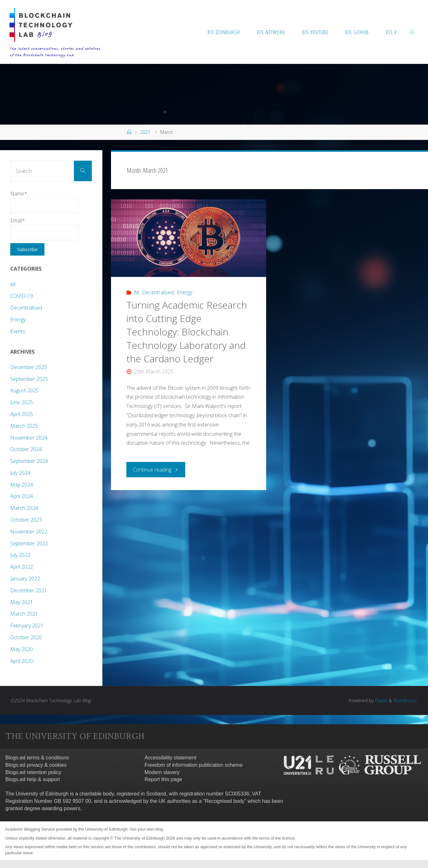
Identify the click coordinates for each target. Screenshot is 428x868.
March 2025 (24, 426)
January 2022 (25, 579)
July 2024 (20, 473)
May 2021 (22, 602)
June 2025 (22, 402)
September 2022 (29, 543)
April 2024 (22, 496)
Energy (185, 292)
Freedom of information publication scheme (194, 765)
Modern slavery (162, 772)
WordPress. (405, 700)
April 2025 (22, 414)
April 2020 (22, 661)
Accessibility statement (170, 758)
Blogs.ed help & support (33, 779)
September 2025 (29, 379)
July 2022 (20, 555)
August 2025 (24, 390)
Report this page (163, 779)
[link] (412, 32)
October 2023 (26, 520)
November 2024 (29, 438)
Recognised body (225, 801)
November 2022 (29, 532)
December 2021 (29, 590)
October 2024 (26, 449)
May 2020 (22, 649)
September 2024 (29, 461)
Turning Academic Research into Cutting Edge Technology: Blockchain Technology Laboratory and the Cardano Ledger (187, 332)
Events (18, 331)
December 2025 (29, 367)
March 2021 (24, 614)
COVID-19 (22, 296)
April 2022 (22, 567)
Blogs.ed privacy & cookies (36, 765)
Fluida (381, 700)
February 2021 (27, 626)
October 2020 (26, 637)
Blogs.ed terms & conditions (37, 758)
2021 (145, 132)
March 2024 (24, 508)
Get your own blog (147, 829)
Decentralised (158, 292)
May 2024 (22, 485)
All (136, 292)
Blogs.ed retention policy (33, 772)
